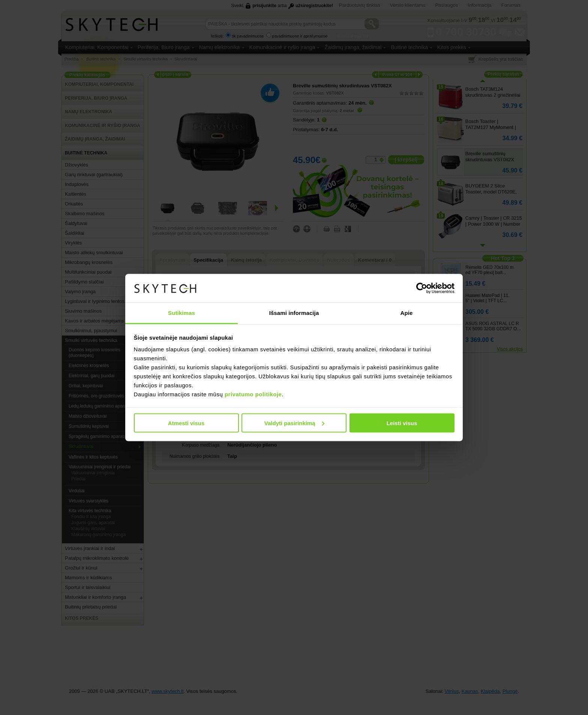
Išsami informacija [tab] (294, 313)
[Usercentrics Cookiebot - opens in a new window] (422, 288)
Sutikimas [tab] (181, 313)
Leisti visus (402, 423)
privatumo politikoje (253, 394)
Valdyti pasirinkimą (294, 423)
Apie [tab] (407, 313)
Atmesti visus (186, 423)
